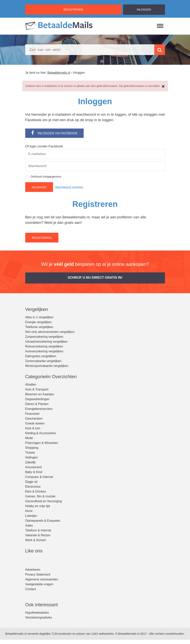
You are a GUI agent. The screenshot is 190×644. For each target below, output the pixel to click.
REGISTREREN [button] (73, 10)
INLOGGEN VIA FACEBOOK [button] (55, 133)
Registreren (42, 238)
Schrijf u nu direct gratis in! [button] (95, 278)
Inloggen (39, 187)
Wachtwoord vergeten (69, 187)
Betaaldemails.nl (16, 634)
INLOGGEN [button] (144, 10)
